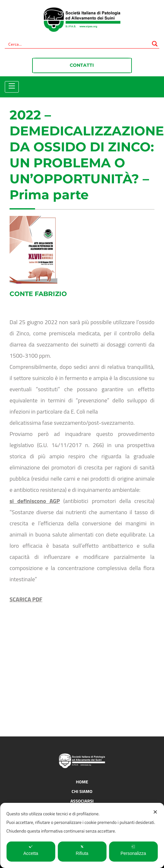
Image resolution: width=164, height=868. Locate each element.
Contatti (82, 65)
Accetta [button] (31, 850)
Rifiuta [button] (82, 850)
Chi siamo (82, 791)
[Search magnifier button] (155, 44)
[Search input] (78, 44)
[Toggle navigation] (12, 86)
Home (82, 782)
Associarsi (82, 801)
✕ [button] (155, 812)
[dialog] (82, 835)
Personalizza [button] (133, 850)
